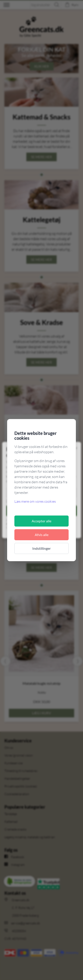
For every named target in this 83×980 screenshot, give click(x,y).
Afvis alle (42, 535)
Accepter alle (41, 521)
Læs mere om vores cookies (35, 501)
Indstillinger (41, 548)
